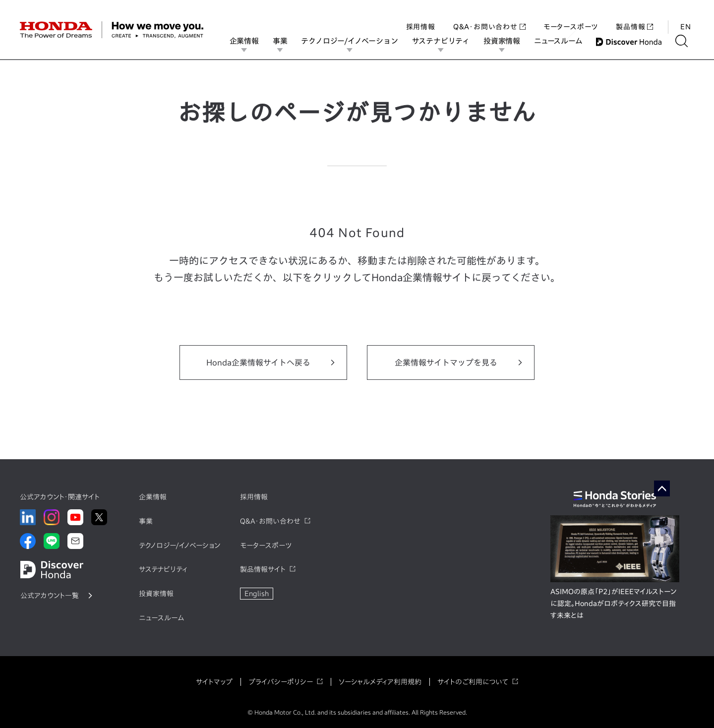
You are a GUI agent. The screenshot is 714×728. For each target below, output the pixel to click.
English (257, 594)
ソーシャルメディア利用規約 (380, 682)
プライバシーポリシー (281, 682)
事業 (287, 41)
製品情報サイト (263, 569)
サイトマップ (214, 682)
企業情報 (251, 41)
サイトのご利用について (473, 682)
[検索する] (688, 41)
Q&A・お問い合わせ (489, 17)
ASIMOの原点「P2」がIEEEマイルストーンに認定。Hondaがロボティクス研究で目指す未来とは (613, 604)
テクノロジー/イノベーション (356, 41)
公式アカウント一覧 (50, 596)
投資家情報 (508, 41)
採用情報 (421, 17)
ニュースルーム (565, 41)
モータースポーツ (571, 17)
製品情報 (634, 17)
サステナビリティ (447, 41)
